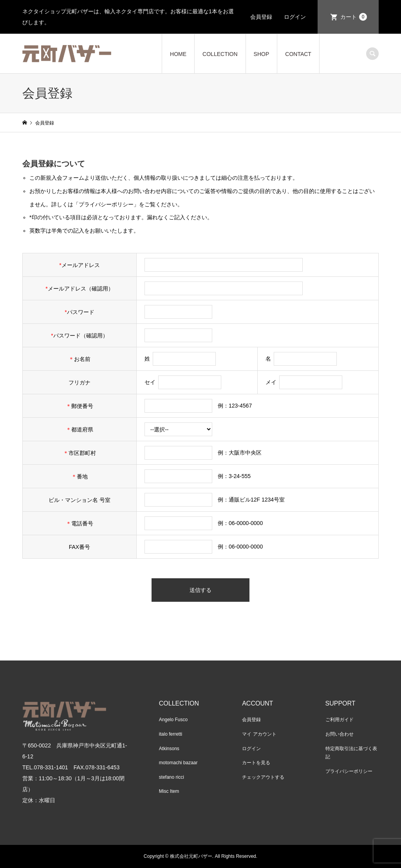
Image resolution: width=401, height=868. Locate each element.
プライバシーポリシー (349, 771)
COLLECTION (220, 54)
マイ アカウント (259, 734)
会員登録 (261, 17)
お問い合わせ (340, 734)
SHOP (262, 54)
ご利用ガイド (340, 720)
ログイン (295, 17)
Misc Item (169, 791)
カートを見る (256, 763)
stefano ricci (172, 777)
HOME (178, 54)
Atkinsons (169, 749)
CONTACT (298, 54)
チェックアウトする (263, 777)
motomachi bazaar (178, 763)
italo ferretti (171, 734)
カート (354, 17)
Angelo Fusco (173, 720)
